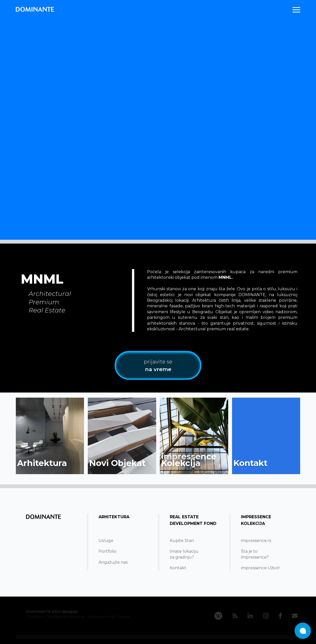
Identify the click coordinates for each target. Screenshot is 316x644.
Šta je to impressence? (255, 554)
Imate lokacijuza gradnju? (184, 554)
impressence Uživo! (260, 568)
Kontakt (178, 568)
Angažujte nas (113, 562)
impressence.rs (256, 541)
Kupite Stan (182, 541)
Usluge (106, 541)
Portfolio (107, 551)
